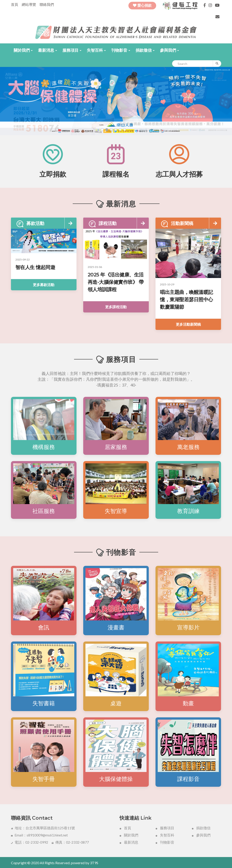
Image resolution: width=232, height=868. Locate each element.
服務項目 (72, 50)
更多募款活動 (44, 285)
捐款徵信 (145, 50)
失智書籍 (44, 703)
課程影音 (188, 779)
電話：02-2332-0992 (30, 842)
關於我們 (23, 50)
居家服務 (116, 447)
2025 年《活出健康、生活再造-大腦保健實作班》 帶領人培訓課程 (116, 282)
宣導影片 (188, 627)
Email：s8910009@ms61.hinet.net (39, 835)
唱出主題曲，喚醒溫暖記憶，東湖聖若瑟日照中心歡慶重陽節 (186, 300)
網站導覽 (29, 4)
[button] (23, 50)
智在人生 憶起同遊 (35, 267)
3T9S (94, 863)
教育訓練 (188, 511)
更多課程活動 (116, 307)
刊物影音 (121, 50)
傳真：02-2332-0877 (70, 842)
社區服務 (44, 511)
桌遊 (116, 703)
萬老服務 (188, 447)
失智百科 (96, 50)
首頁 (15, 4)
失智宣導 (116, 511)
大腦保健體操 (116, 779)
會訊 (44, 627)
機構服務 (44, 447)
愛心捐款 (142, 5)
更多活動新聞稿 (188, 324)
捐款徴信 (201, 828)
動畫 (188, 703)
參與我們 (169, 50)
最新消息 (48, 50)
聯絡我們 (47, 4)
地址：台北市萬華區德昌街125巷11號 (43, 828)
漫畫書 (116, 627)
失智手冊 (44, 779)
